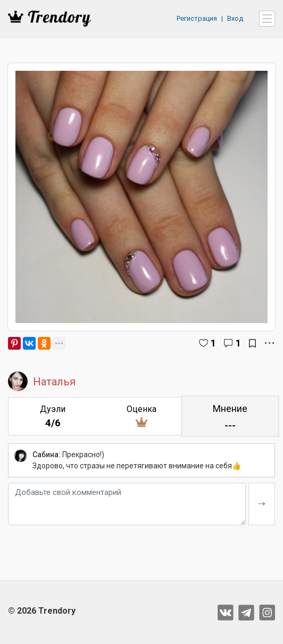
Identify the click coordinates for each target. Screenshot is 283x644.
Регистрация (197, 18)
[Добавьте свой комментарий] (127, 504)
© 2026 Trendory (42, 611)
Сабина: (47, 455)
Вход (235, 18)
